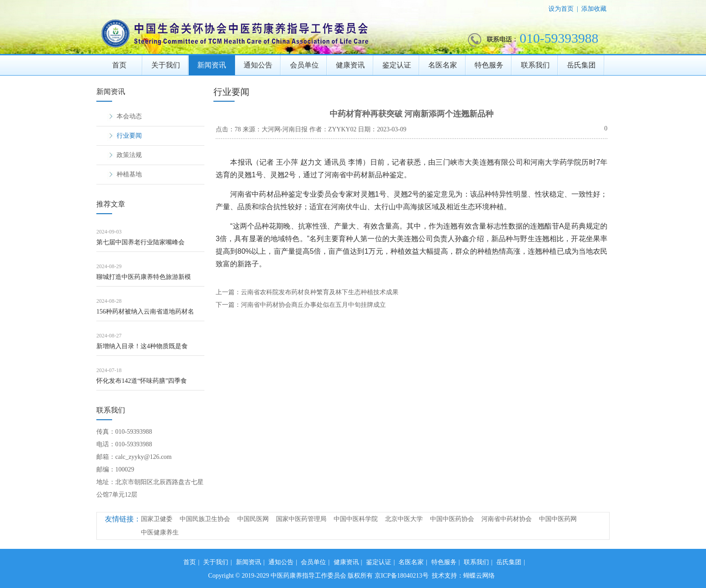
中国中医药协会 (452, 519)
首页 (119, 65)
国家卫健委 (157, 519)
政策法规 (129, 155)
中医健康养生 (160, 532)
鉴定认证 (397, 65)
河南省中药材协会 (507, 519)
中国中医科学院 (356, 519)
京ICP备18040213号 (402, 576)
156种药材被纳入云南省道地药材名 (145, 312)
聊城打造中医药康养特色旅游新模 (144, 277)
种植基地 (129, 174)
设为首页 (561, 9)
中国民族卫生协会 (205, 519)
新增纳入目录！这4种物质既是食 (142, 346)
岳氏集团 (581, 65)
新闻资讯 (212, 65)
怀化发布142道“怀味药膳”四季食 (142, 381)
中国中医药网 (558, 519)
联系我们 (535, 65)
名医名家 (443, 65)
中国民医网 (253, 519)
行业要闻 (129, 136)
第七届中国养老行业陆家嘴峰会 (140, 242)
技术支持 (444, 576)
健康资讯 (350, 65)
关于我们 (166, 65)
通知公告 (258, 65)
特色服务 (489, 65)
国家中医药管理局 (301, 519)
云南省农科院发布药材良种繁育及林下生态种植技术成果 (320, 292)
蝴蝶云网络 (479, 576)
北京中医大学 (404, 519)
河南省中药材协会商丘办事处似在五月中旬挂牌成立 (313, 305)
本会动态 (129, 116)
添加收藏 (594, 9)
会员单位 (304, 65)
